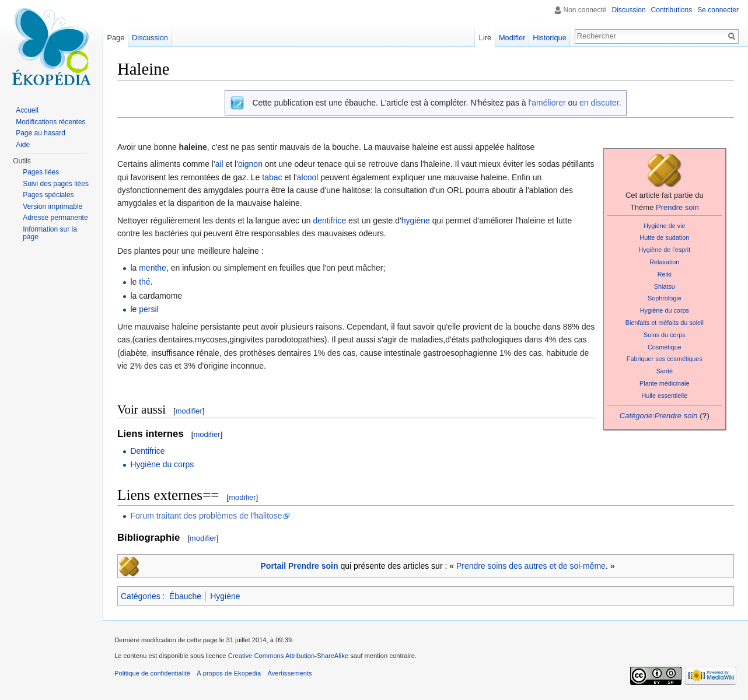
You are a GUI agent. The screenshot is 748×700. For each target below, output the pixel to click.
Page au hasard (41, 133)
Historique (550, 38)
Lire (485, 38)
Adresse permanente (55, 218)
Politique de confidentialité (152, 673)
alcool (308, 177)
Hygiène (225, 596)
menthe (153, 268)
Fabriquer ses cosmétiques (665, 359)
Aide (23, 145)
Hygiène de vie (665, 226)
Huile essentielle (664, 395)
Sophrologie (665, 298)
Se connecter (718, 10)
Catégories (141, 596)
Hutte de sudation (664, 237)
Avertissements (289, 673)
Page (116, 38)
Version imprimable (53, 206)
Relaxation (664, 262)
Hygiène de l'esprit (664, 250)
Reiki (665, 274)
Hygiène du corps (665, 310)
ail (219, 164)
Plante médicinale (664, 383)
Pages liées (41, 172)
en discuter (599, 103)
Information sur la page (50, 233)
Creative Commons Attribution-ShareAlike (288, 656)
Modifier (512, 38)
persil (148, 309)
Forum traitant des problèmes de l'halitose (206, 516)
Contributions (672, 10)
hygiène (416, 220)
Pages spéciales (48, 195)
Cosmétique (665, 347)
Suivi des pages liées (56, 184)
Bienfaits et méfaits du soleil (665, 323)
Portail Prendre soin (300, 566)
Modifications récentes (50, 122)
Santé (665, 371)
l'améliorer (547, 103)
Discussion (629, 10)
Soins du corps (665, 335)
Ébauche (185, 596)
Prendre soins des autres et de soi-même (531, 566)
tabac (272, 177)
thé (144, 282)
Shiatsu (665, 286)
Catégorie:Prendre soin (659, 416)
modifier (189, 411)
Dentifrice (147, 451)
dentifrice (329, 220)
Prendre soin (677, 207)
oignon (250, 164)
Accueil (27, 110)
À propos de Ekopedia (229, 673)
